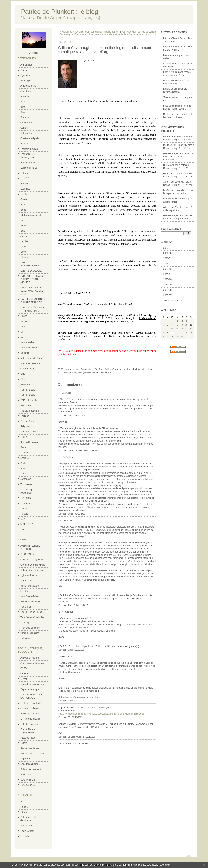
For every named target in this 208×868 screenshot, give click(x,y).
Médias (24, 327)
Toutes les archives (173, 301)
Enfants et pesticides (31, 724)
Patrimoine (26, 405)
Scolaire (24, 458)
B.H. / (166, 165)
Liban (23, 247)
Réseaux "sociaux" (30, 432)
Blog (23, 112)
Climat (24, 679)
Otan (23, 379)
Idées (23, 210)
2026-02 (167, 258)
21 (172, 333)
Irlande (24, 226)
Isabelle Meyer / (171, 153)
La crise (24, 241)
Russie (24, 437)
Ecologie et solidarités (31, 703)
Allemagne (26, 81)
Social (23, 463)
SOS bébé (26, 775)
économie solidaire (30, 708)
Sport (23, 474)
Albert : (167, 207)
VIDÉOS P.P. (27, 524)
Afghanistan (26, 65)
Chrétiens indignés (30, 138)
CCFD (23, 668)
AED (23, 801)
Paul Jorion (26, 826)
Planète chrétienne (30, 411)
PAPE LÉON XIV (29, 400)
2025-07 (167, 295)
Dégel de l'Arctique (30, 689)
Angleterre (26, 91)
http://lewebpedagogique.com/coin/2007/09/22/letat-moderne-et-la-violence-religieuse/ (101, 714)
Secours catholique (30, 764)
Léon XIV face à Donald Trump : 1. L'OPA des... (178, 157)
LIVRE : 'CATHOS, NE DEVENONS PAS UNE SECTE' (32, 291)
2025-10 (167, 279)
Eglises (24, 173)
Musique (25, 353)
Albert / (167, 182)
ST (69, 717)
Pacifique (25, 384)
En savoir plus (163, 865)
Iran (22, 220)
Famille (24, 194)
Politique (25, 416)
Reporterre (26, 759)
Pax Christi (26, 607)
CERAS (24, 674)
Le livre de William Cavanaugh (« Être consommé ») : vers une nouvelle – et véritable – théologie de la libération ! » (108, 33)
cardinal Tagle (27, 123)
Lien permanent (72, 369)
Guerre (24, 199)
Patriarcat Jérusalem (31, 601)
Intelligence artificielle (31, 215)
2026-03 (167, 253)
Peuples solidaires (30, 748)
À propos (34, 53)
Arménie (25, 96)
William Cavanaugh (114, 369)
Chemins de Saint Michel (33, 565)
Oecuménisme (28, 369)
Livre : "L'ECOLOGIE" (31, 271)
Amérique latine (28, 86)
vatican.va (25, 638)
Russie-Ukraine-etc (30, 442)
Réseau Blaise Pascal (31, 612)
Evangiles (25, 189)
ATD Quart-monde (30, 658)
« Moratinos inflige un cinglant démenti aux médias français (90, 32)
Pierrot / (167, 136)
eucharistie (106, 372)
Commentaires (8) (89, 369)
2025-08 (167, 290)
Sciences (25, 453)
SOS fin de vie (28, 780)
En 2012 (25, 178)
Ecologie (25, 144)
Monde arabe (27, 342)
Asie (23, 102)
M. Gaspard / (170, 190)
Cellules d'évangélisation (33, 560)
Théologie (25, 623)
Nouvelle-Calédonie (30, 363)
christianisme (70, 372)
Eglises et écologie (30, 714)
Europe (24, 184)
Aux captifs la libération (32, 663)
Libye (23, 252)
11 (191, 325)
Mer (22, 332)
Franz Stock (26, 580)
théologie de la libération (89, 372)
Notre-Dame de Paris (31, 358)
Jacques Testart (28, 738)
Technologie (26, 484)
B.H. (165, 199)
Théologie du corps (30, 628)
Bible (23, 107)
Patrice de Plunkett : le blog (60, 12)
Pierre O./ (168, 174)
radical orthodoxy (132, 369)
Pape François (28, 390)
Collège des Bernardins (32, 570)
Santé (23, 447)
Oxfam (24, 743)
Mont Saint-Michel (29, 348)
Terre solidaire (27, 785)
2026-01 (167, 264)
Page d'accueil (129, 32)
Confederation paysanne (33, 684)
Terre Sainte (27, 498)
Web (23, 529)
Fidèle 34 (25, 807)
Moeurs (24, 337)
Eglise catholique (29, 575)
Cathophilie (26, 133)
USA (23, 519)
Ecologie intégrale (29, 149)
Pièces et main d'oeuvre (32, 754)
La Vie (24, 812)
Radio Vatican (27, 831)
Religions (25, 426)
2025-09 (167, 285)
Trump (24, 508)
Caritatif (24, 128)
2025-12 (167, 269)
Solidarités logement (31, 769)
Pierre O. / (168, 145)
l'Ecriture (25, 591)
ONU (23, 374)
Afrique (24, 70)
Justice (24, 236)
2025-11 (167, 274)
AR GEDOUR (27, 554)
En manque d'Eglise (30, 719)
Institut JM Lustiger (30, 586)
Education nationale (30, 163)
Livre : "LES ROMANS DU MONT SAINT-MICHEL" (32, 279)
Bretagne (25, 117)
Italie (23, 231)
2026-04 (167, 248)
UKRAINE (25, 836)
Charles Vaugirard (76, 737)
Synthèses (26, 479)
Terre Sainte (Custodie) (32, 617)
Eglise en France (29, 168)
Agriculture (26, 75)
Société (24, 469)
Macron (24, 321)
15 (177, 329)
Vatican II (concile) (30, 633)
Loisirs (24, 316)
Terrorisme (26, 503)
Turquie (24, 514)
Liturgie (24, 257)
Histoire (24, 205)
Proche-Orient (27, 421)
